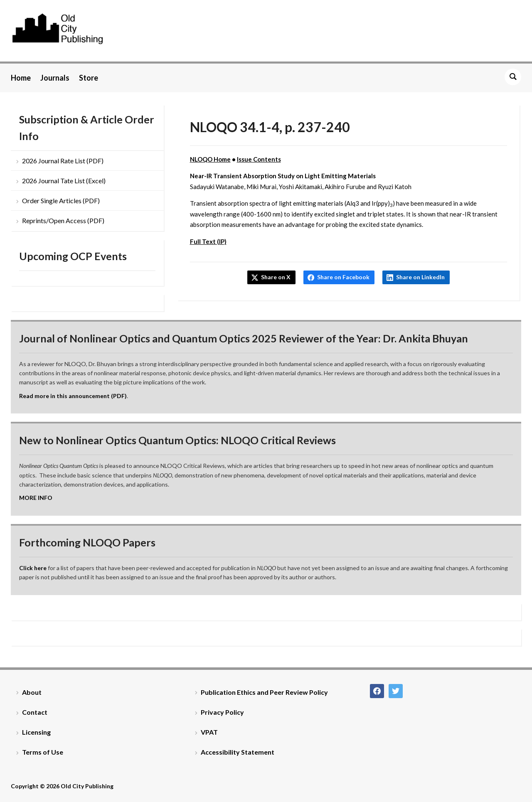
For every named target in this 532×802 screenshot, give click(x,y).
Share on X (276, 277)
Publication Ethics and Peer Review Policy (264, 692)
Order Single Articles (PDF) (61, 200)
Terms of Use (43, 752)
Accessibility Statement (238, 752)
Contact (35, 712)
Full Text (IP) (208, 241)
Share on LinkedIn (420, 277)
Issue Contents (259, 159)
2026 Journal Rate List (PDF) (63, 161)
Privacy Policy (222, 712)
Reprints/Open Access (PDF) (63, 220)
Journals (55, 78)
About (32, 692)
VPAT (209, 732)
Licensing (36, 732)
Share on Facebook (343, 277)
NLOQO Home (210, 159)
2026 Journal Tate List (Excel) (64, 181)
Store (89, 78)
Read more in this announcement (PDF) (73, 396)
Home (21, 78)
